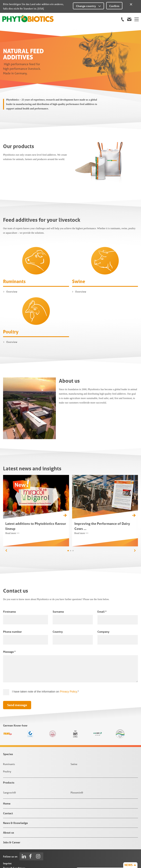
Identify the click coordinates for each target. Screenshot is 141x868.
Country (58, 613)
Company (103, 613)
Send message (17, 686)
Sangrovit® (10, 773)
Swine (79, 262)
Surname (58, 592)
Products (9, 763)
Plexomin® (77, 773)
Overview (12, 273)
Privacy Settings (12, 858)
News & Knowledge (15, 804)
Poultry (11, 313)
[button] (135, 532)
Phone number (12, 613)
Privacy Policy (68, 673)
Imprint (7, 844)
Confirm (114, 6)
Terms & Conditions (14, 849)
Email (102, 592)
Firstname (9, 592)
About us (9, 814)
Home (7, 784)
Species (8, 735)
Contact (8, 794)
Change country (88, 6)
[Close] (131, 4)
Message (9, 633)
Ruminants (14, 262)
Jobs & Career (12, 823)
